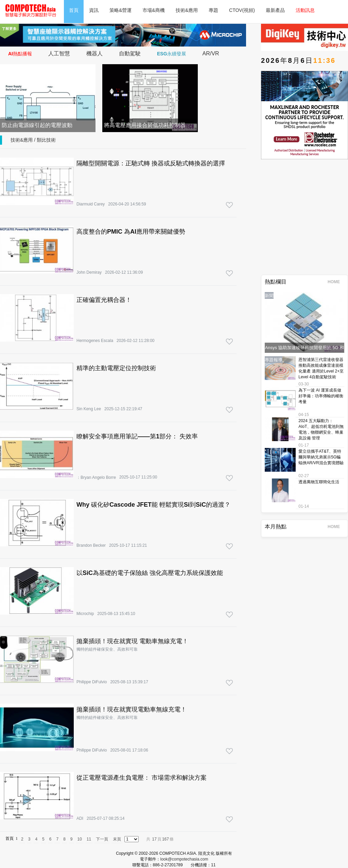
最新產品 (275, 10)
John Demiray (89, 272)
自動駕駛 (130, 53)
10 (80, 839)
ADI (80, 818)
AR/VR (211, 53)
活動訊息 (305, 10)
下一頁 (102, 839)
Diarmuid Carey (91, 204)
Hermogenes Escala (95, 341)
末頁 (117, 839)
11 (89, 839)
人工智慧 (59, 53)
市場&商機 (153, 10)
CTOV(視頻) (242, 10)
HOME (336, 282)
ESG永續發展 (172, 54)
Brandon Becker (91, 545)
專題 (213, 10)
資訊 (94, 10)
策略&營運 (120, 10)
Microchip (85, 614)
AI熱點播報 (20, 54)
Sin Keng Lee (89, 409)
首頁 (74, 10)
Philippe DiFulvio (92, 682)
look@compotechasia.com (184, 859)
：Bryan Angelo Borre (96, 477)
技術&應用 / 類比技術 (33, 140)
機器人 (94, 53)
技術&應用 (187, 10)
